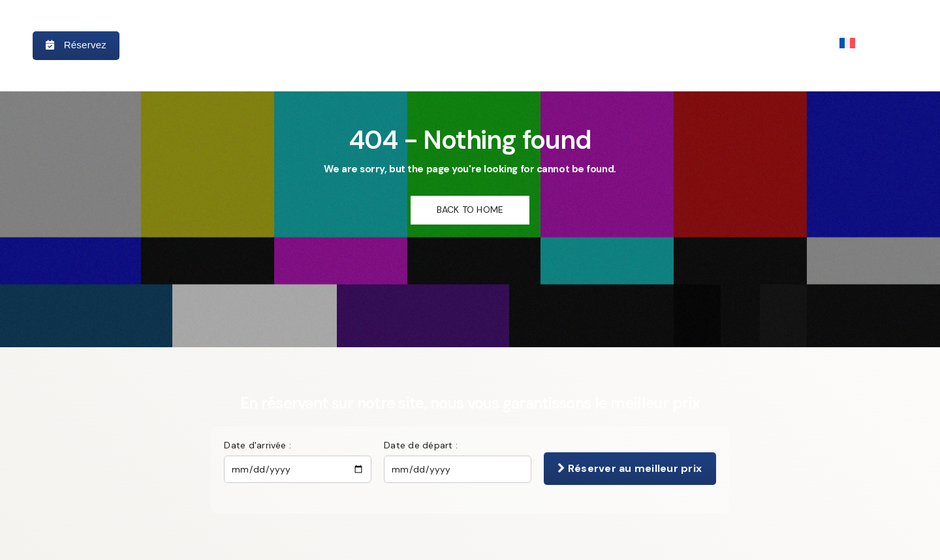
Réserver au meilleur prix (630, 468)
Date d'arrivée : (258, 445)
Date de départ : (421, 445)
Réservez (76, 45)
